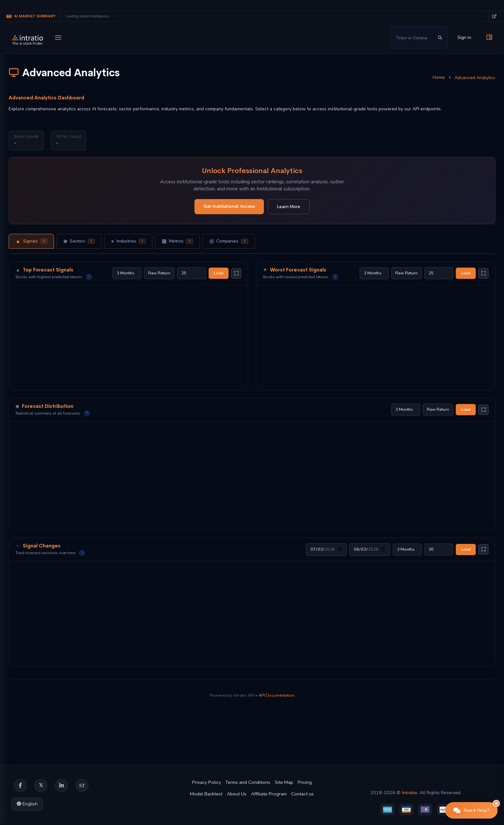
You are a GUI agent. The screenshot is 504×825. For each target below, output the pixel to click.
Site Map (284, 782)
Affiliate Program (269, 794)
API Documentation (276, 695)
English (27, 804)
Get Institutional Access (229, 206)
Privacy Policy (207, 782)
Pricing (305, 782)
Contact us (302, 794)
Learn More (289, 207)
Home (439, 77)
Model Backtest (206, 794)
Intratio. (410, 793)
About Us (237, 794)
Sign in (464, 37)
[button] (472, 810)
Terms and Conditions (248, 782)
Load (219, 273)
